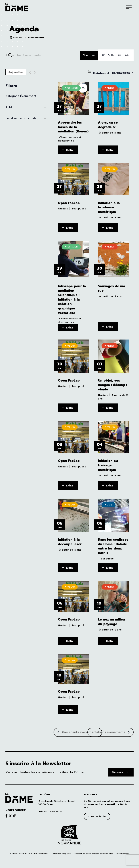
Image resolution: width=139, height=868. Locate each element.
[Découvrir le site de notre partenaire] (69, 833)
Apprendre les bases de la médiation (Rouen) (73, 127)
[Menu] (129, 7)
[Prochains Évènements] (110, 730)
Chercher (89, 55)
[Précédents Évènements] (78, 730)
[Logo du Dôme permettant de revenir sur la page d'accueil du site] (17, 7)
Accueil (17, 38)
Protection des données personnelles (94, 852)
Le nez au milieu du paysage (111, 620)
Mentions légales (62, 852)
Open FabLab (69, 203)
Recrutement (122, 852)
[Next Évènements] (35, 72)
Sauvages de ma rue (111, 288)
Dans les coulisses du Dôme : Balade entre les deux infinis (113, 545)
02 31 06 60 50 (51, 809)
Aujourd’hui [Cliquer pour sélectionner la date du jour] (16, 72)
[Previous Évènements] (30, 72)
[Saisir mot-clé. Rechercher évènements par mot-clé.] (43, 55)
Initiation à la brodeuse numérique (109, 207)
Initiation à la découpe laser (70, 541)
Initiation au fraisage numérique (108, 464)
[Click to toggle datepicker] (111, 72)
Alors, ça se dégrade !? (108, 125)
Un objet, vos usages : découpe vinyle (113, 384)
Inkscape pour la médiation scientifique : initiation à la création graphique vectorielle (72, 299)
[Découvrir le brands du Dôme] (6, 814)
